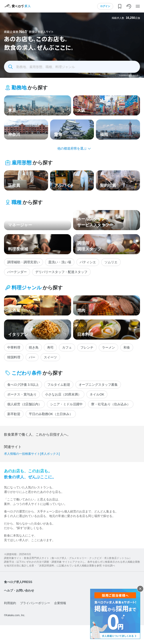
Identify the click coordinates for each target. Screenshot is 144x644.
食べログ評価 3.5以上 (23, 385)
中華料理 (14, 347)
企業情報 (60, 622)
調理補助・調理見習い (24, 262)
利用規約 (10, 622)
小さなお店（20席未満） (63, 394)
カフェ (67, 347)
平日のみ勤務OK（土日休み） (51, 414)
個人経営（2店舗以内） (24, 404)
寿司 (50, 347)
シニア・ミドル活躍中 (66, 404)
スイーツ (50, 357)
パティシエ (88, 262)
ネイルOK (97, 394)
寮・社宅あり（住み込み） (111, 404)
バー (32, 357)
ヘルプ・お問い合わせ (19, 609)
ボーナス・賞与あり (22, 394)
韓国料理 (14, 357)
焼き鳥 (34, 347)
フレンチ (87, 347)
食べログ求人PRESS (18, 601)
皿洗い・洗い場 (60, 262)
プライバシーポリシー (35, 622)
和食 (127, 347)
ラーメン (108, 347)
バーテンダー (17, 272)
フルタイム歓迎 (59, 385)
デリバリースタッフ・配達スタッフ (61, 272)
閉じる (140, 589)
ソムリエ (111, 262)
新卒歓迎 (14, 414)
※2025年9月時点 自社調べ (129, 75)
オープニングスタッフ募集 (98, 385)
